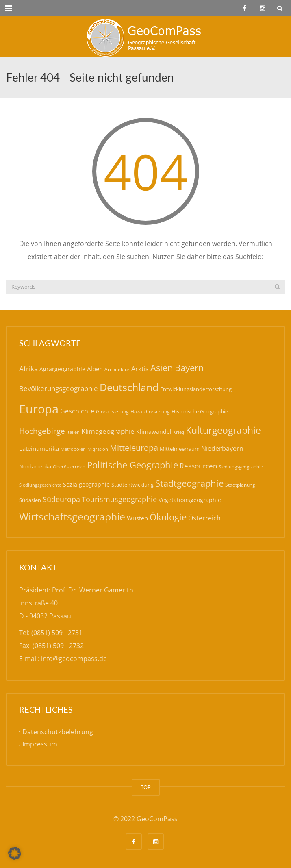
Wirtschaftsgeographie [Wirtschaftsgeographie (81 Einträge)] (72, 517)
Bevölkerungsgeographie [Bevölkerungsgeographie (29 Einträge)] (59, 388)
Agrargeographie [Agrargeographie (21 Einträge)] (62, 369)
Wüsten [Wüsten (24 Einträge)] (137, 518)
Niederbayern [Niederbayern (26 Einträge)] (222, 448)
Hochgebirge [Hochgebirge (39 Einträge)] (42, 431)
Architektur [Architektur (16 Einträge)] (117, 369)
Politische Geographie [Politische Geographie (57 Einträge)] (132, 465)
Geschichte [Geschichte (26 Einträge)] (77, 411)
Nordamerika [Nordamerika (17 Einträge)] (35, 466)
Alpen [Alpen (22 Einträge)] (95, 369)
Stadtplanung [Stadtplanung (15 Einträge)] (240, 485)
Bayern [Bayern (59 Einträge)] (189, 368)
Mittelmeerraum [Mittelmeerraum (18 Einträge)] (180, 449)
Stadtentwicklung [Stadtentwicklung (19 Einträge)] (132, 485)
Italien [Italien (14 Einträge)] (73, 432)
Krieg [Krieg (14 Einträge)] (179, 432)
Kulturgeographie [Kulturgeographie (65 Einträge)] (223, 430)
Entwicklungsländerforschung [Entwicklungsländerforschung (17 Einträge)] (196, 389)
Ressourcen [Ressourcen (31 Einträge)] (198, 466)
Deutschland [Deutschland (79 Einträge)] (129, 387)
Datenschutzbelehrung (58, 732)
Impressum (40, 744)
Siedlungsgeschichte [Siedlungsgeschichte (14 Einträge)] (40, 485)
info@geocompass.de (74, 659)
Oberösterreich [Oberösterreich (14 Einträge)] (69, 467)
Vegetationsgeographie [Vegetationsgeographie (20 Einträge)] (190, 500)
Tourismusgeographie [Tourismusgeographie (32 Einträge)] (119, 499)
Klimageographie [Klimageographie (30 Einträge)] (108, 431)
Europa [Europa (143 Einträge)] (39, 409)
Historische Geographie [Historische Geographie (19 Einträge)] (200, 411)
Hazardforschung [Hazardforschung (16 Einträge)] (150, 412)
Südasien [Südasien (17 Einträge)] (30, 500)
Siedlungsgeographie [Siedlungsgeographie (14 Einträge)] (241, 467)
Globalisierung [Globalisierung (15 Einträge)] (112, 412)
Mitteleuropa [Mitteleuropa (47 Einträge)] (134, 448)
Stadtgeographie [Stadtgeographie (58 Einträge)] (189, 483)
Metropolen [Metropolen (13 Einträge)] (73, 449)
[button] (15, 853)
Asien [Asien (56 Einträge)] (162, 368)
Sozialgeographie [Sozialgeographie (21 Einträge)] (86, 484)
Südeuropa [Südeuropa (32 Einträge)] (61, 499)
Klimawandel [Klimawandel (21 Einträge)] (154, 432)
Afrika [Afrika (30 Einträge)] (28, 369)
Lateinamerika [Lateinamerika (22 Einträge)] (39, 448)
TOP (146, 787)
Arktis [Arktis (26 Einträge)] (140, 369)
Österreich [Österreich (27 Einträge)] (204, 518)
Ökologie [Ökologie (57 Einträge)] (168, 517)
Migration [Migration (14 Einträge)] (98, 449)
